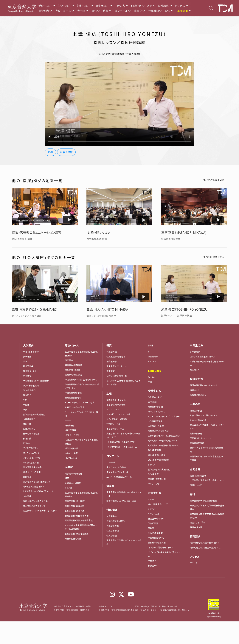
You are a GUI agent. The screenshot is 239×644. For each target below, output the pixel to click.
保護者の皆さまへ (198, 395)
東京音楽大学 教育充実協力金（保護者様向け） (207, 516)
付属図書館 (112, 352)
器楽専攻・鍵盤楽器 (75, 365)
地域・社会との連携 (32, 472)
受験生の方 (45, 6)
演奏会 (138, 11)
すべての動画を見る (214, 180)
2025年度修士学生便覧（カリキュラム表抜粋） (81, 495)
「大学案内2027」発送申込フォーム (205, 548)
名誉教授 (27, 376)
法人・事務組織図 (31, 385)
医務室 (151, 528)
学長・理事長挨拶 (31, 352)
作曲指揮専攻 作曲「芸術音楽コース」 (81, 379)
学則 (25, 400)
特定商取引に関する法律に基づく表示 (40, 510)
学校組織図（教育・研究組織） (36, 381)
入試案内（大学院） (73, 483)
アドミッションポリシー (33, 458)
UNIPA (151, 499)
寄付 (150, 6)
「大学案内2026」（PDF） (34, 487)
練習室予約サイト (156, 518)
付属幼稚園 (112, 535)
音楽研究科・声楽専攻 (75, 511)
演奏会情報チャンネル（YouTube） (121, 501)
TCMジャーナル (113, 424)
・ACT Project (71, 458)
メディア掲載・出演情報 (117, 419)
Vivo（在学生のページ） (158, 504)
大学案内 (44, 11)
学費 (25, 409)
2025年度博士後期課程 (159, 460)
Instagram (153, 357)
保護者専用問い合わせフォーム (204, 385)
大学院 (81, 11)
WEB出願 (152, 402)
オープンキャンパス (156, 412)
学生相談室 (153, 523)
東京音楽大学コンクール (117, 472)
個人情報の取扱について (34, 506)
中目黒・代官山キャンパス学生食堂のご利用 (206, 458)
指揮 (50, 152)
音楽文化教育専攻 (73, 398)
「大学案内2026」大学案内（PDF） (121, 442)
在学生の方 (64, 6)
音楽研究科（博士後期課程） (77, 534)
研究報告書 (112, 361)
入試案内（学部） (155, 397)
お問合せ (136, 6)
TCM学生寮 (153, 474)
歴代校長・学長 (30, 371)
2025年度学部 (154, 450)
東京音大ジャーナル (115, 429)
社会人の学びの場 (198, 420)
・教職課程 (69, 425)
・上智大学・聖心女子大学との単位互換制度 (81, 442)
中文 (150, 382)
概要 (67, 478)
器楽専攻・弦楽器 (74, 370)
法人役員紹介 (29, 390)
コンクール (121, 11)
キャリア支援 (154, 484)
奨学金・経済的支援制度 (34, 414)
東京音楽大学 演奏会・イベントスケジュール (124, 494)
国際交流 (27, 477)
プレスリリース (113, 409)
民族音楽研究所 (197, 443)
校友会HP (194, 370)
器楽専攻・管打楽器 (75, 375)
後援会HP (152, 565)
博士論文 (111, 371)
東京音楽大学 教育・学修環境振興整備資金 (207, 507)
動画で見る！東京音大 (116, 400)
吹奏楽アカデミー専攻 (75, 407)
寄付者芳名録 (196, 527)
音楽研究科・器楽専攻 (75, 506)
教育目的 (27, 438)
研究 (94, 11)
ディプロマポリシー (32, 448)
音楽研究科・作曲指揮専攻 (77, 516)
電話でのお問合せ (198, 476)
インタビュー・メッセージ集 (119, 414)
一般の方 (120, 6)
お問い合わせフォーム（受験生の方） (164, 436)
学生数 (26, 405)
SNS (168, 11)
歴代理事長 (28, 366)
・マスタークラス (72, 435)
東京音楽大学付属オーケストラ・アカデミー (124, 542)
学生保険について (156, 538)
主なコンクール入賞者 (116, 467)
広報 (106, 11)
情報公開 (27, 424)
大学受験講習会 (155, 421)
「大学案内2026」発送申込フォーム (38, 491)
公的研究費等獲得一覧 (117, 376)
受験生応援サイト (156, 407)
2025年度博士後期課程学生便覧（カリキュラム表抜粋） (82, 527)
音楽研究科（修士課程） (75, 501)
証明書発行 (195, 352)
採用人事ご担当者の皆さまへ (36, 501)
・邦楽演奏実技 (72, 448)
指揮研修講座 (196, 433)
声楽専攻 (69, 360)
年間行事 (152, 561)
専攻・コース (63, 11)
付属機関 (153, 11)
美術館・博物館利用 (157, 479)
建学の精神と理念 (31, 434)
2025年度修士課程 (156, 455)
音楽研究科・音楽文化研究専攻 (79, 520)
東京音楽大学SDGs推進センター (38, 482)
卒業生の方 (83, 6)
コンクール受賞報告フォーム (119, 477)
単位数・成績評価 (31, 462)
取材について (196, 485)
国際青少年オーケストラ (201, 438)
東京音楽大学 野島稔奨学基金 (203, 501)
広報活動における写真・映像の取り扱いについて (123, 435)
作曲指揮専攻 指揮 (73, 393)
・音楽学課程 (70, 430)
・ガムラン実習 (71, 453)
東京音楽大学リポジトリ (117, 366)
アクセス (180, 6)
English (152, 377)
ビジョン (27, 443)
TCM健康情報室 (155, 533)
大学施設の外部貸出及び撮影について (207, 480)
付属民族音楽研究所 (116, 357)
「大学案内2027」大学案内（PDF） (204, 543)
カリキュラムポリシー (32, 453)
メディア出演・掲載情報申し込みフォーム (165, 554)
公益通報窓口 (29, 429)
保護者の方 (102, 6)
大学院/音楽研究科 (73, 473)
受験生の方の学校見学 (158, 431)
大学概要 (27, 357)
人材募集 (27, 496)
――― (68, 421)
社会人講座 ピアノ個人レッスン (204, 415)
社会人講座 (66, 152)
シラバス (68, 488)
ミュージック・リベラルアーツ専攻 (80, 402)
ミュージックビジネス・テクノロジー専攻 (82, 414)
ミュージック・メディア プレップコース (164, 416)
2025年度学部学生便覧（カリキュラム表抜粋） (81, 354)
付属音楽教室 (113, 526)
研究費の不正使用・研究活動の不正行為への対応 (123, 382)
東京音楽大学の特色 (32, 467)
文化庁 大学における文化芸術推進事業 (206, 450)
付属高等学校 (113, 531)
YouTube (152, 361)
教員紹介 (27, 395)
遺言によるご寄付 (198, 522)
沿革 (25, 361)
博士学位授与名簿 (73, 539)
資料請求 (163, 6)
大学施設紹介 (29, 419)
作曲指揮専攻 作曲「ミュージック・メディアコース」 (82, 386)
